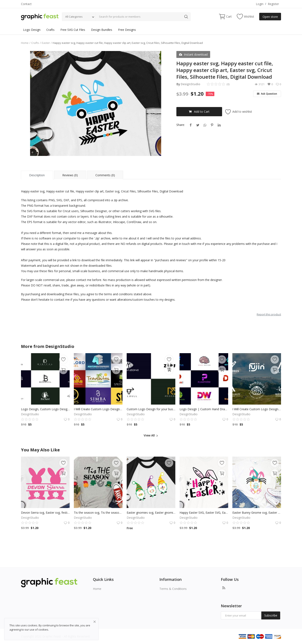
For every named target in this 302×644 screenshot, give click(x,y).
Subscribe (271, 615)
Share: (181, 125)
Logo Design (32, 30)
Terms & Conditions (173, 589)
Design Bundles (102, 30)
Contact (26, 4)
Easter (46, 43)
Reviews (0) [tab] (70, 175)
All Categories (74, 17)
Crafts (50, 30)
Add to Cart (199, 112)
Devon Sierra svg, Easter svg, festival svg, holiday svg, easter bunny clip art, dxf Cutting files (45, 513)
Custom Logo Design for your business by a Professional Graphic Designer (151, 409)
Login (260, 4)
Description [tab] (37, 175)
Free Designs (127, 30)
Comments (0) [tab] (105, 175)
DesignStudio (191, 84)
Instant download (193, 54)
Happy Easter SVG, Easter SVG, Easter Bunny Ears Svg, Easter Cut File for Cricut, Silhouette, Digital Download (204, 513)
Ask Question (267, 94)
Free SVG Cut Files (73, 30)
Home (25, 43)
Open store (270, 17)
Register (273, 4)
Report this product (269, 314)
